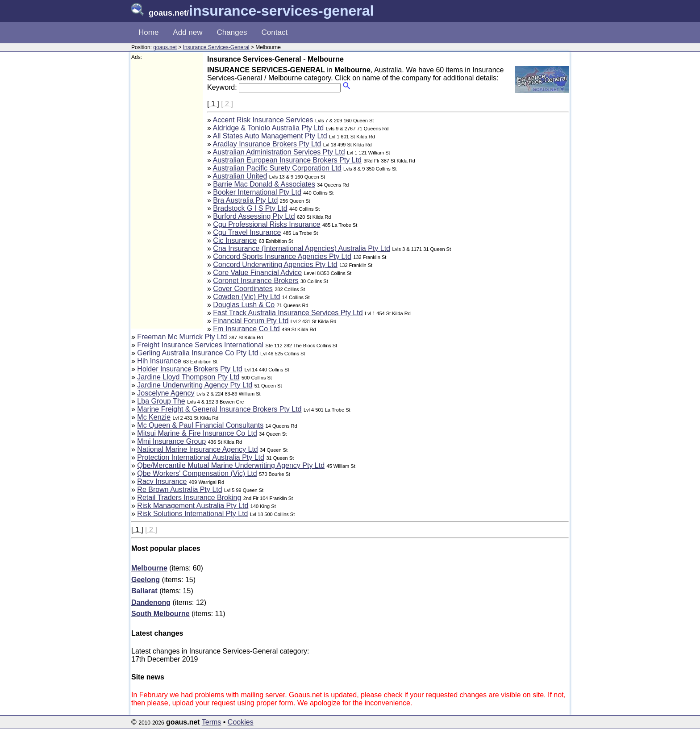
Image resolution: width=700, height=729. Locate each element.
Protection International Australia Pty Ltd (201, 457)
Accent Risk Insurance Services (263, 120)
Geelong (146, 580)
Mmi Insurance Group (171, 441)
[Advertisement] (167, 195)
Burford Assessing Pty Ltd (254, 216)
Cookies (241, 722)
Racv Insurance (162, 481)
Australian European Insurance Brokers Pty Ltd (287, 160)
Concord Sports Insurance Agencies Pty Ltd (282, 256)
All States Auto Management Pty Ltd (270, 136)
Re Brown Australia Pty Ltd (179, 489)
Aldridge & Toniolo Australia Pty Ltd (268, 128)
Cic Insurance (235, 240)
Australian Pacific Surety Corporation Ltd (277, 168)
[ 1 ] (213, 104)
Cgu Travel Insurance (247, 232)
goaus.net (165, 47)
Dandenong (151, 602)
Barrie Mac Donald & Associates (264, 184)
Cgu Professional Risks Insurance (267, 224)
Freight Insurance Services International (200, 345)
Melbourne (149, 568)
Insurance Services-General (216, 47)
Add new (187, 32)
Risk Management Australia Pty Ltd (193, 506)
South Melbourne (160, 614)
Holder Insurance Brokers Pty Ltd (190, 369)
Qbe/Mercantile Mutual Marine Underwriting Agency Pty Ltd (231, 465)
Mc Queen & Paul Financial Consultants (200, 425)
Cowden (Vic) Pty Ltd (246, 297)
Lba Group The (161, 401)
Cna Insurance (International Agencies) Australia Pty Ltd (302, 248)
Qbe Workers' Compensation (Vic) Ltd (197, 473)
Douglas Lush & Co (244, 305)
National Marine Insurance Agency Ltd (197, 449)
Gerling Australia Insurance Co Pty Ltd (198, 353)
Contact (275, 32)
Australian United (240, 176)
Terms (212, 722)
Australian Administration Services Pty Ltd (279, 152)
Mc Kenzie (154, 417)
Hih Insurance (159, 361)
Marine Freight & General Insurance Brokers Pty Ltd (219, 409)
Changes (232, 32)
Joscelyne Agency (166, 393)
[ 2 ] (227, 104)
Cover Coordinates (243, 289)
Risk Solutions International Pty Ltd (192, 514)
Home (148, 32)
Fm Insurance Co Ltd (246, 329)
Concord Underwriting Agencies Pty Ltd (275, 265)
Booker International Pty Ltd (257, 192)
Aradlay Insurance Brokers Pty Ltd (267, 144)
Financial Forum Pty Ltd (251, 321)
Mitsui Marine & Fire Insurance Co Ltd (197, 433)
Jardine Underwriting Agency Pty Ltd (195, 385)
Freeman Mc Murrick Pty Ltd (182, 337)
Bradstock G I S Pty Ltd (250, 208)
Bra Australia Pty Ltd (245, 200)
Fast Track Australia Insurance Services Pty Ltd (288, 313)
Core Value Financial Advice (257, 273)
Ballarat (144, 591)
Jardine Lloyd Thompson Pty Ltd (188, 377)
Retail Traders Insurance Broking (189, 498)
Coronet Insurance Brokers (256, 281)
